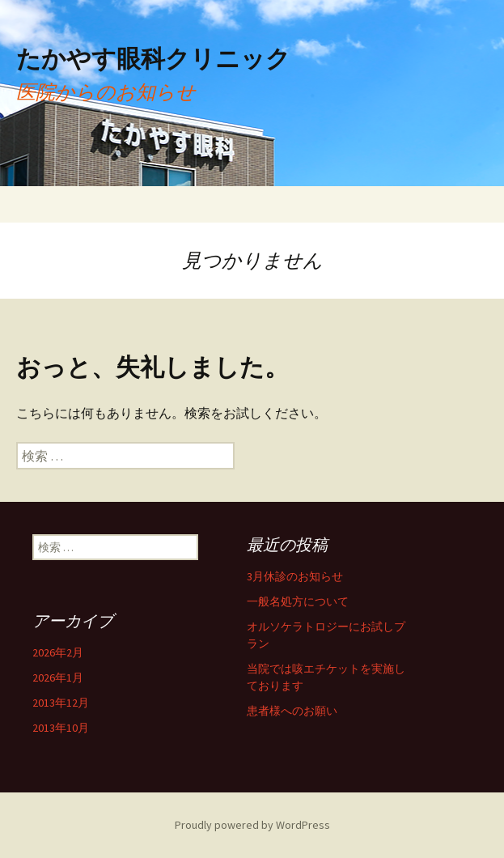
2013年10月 (61, 728)
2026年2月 (58, 652)
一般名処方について (298, 601)
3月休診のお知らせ (295, 576)
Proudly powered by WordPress (252, 825)
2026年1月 (58, 677)
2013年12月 (61, 703)
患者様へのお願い (292, 711)
